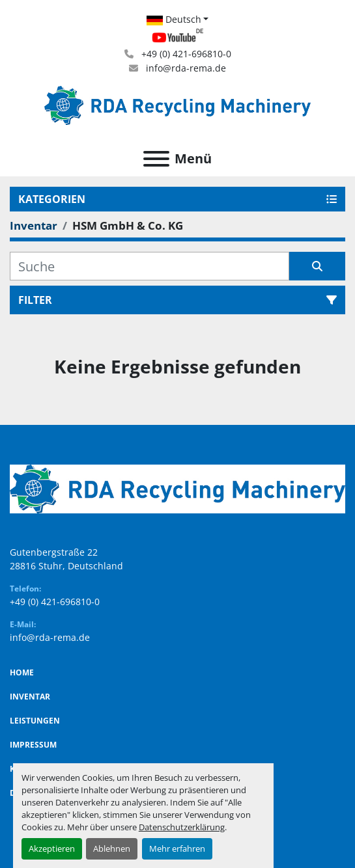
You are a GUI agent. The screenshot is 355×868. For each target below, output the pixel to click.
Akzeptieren (52, 848)
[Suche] (149, 266)
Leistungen (35, 721)
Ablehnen (112, 848)
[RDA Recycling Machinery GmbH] (177, 488)
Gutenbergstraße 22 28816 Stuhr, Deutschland (66, 559)
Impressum (33, 745)
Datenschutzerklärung (182, 827)
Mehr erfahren (177, 848)
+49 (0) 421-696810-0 (185, 54)
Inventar (30, 697)
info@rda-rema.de (185, 68)
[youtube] (177, 38)
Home (22, 672)
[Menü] (156, 159)
